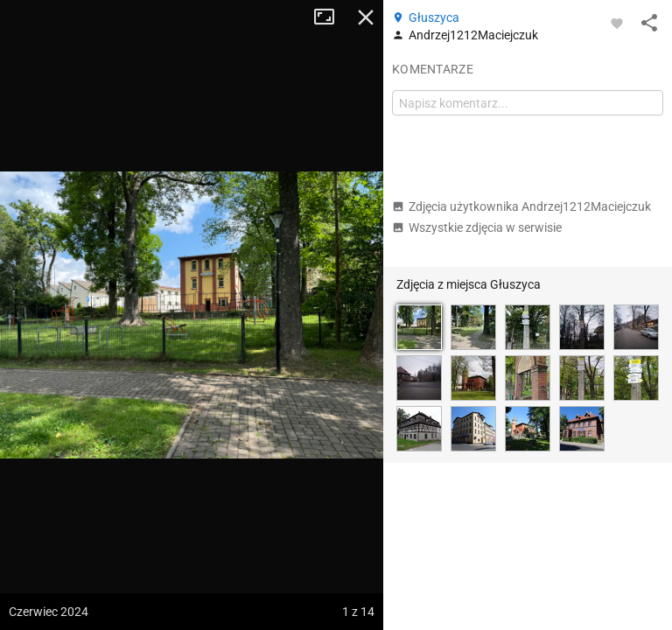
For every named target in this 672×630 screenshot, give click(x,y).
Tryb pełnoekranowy (331, 17)
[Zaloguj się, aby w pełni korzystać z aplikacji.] (617, 23)
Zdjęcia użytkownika (521, 206)
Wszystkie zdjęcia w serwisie (477, 227)
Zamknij (366, 17)
